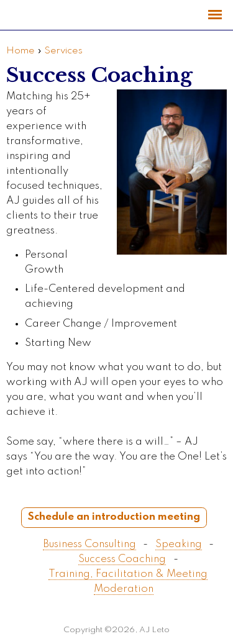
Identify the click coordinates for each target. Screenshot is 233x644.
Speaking (179, 544)
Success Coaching (122, 559)
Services (63, 51)
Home (21, 51)
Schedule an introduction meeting (114, 517)
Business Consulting (89, 544)
